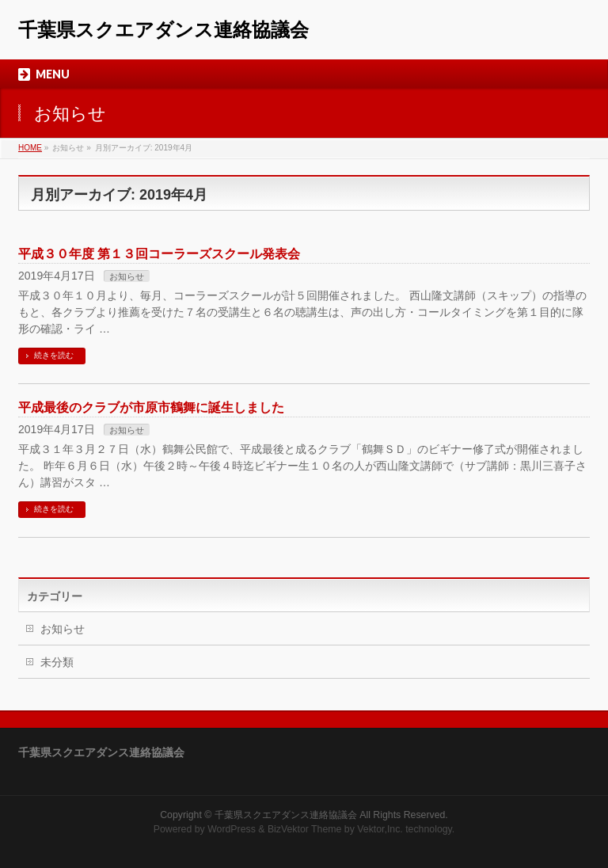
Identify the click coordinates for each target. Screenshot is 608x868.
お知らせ (127, 276)
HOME (30, 148)
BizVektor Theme (305, 829)
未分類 (57, 662)
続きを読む (54, 355)
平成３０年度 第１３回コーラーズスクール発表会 (159, 254)
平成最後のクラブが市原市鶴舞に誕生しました (151, 407)
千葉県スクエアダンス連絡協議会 (163, 30)
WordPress (232, 829)
